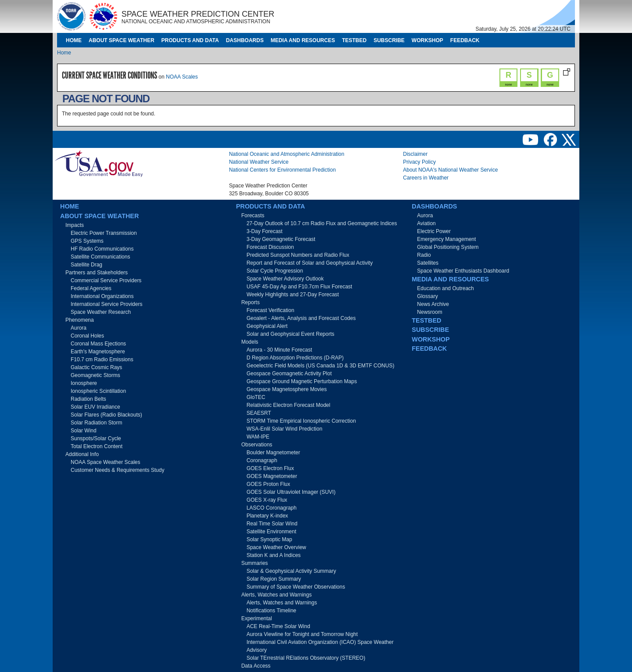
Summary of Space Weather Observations (296, 587)
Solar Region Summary (274, 579)
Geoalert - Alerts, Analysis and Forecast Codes (301, 318)
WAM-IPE (258, 437)
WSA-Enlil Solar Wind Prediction (285, 429)
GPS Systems (87, 241)
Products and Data (190, 40)
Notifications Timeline (271, 611)
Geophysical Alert (267, 326)
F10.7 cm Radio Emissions (102, 359)
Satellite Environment (271, 532)
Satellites (428, 263)
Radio (424, 255)
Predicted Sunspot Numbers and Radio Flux (298, 255)
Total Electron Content (97, 446)
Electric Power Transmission (104, 233)
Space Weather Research (101, 312)
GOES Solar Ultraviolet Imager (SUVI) (291, 492)
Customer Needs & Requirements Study (117, 470)
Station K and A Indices (274, 555)
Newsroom (429, 312)
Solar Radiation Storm (96, 423)
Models (250, 342)
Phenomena (80, 320)
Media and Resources (303, 40)
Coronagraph (262, 460)
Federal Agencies (91, 288)
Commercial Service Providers (106, 280)
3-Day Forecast (265, 231)
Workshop (427, 40)
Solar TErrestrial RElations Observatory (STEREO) (306, 658)
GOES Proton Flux (268, 484)
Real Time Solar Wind (272, 524)
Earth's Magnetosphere (98, 352)
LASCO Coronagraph (272, 508)
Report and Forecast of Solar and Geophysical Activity (310, 263)
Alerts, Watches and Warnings (277, 595)
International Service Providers (106, 304)
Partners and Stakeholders (97, 273)
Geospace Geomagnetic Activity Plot (289, 374)
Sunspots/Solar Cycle (96, 438)
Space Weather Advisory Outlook (285, 279)
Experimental (257, 618)
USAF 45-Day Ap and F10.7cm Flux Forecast (300, 287)
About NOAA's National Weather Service (450, 170)
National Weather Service (259, 162)
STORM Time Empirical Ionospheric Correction (301, 421)
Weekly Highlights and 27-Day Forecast (293, 295)
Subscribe (389, 40)
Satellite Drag (86, 265)
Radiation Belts (88, 399)
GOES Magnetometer (272, 476)
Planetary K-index (268, 516)
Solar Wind (84, 431)
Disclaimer (415, 154)
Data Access (256, 666)
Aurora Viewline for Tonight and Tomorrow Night (302, 634)
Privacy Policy (419, 162)
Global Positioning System (448, 247)
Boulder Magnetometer (273, 453)
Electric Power (434, 231)
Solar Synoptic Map (269, 539)
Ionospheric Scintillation (98, 391)
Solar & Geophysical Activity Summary (291, 571)
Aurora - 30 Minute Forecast (279, 350)
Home (74, 40)
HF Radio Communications (102, 249)
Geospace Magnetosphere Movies (287, 389)
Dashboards (245, 40)
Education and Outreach (445, 288)
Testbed (354, 40)
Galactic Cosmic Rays (96, 367)
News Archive (433, 304)
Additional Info (82, 454)
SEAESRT (259, 413)
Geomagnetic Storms (95, 375)
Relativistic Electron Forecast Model (289, 405)
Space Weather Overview (276, 547)
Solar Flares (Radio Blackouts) (106, 415)
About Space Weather (122, 40)
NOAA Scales (182, 77)
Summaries (255, 563)
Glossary (427, 296)
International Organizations (102, 296)
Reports (251, 302)
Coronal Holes (87, 336)
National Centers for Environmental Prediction (282, 170)
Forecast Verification (271, 310)
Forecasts (253, 216)
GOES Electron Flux (270, 468)
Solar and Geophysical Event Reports (291, 334)
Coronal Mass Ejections (98, 344)
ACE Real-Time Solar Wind (278, 626)
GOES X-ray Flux (267, 500)
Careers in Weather (426, 178)
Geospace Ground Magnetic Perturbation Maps (302, 381)
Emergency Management (446, 239)
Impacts (75, 225)
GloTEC (256, 397)
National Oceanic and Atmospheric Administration (287, 154)
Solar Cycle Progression (275, 271)
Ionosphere (84, 383)
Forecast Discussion (270, 247)
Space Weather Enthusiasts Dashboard (463, 271)
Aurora (79, 328)
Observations (257, 445)
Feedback (465, 40)
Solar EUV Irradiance (95, 407)
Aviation (426, 223)
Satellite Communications (100, 257)
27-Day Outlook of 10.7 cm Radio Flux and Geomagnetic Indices (322, 223)
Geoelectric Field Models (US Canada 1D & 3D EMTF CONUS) (321, 366)
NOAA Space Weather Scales (106, 462)
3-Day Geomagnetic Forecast (281, 239)
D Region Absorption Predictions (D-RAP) (295, 358)
